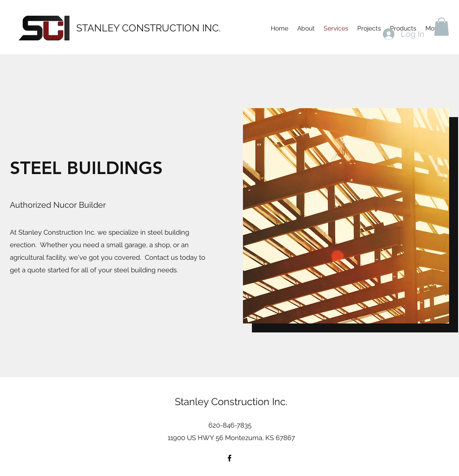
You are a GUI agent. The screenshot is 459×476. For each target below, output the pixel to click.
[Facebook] (229, 458)
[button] (442, 27)
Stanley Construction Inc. (231, 402)
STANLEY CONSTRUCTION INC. (148, 28)
